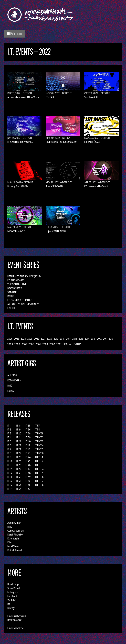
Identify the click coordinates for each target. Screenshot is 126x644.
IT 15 (10, 481)
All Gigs (12, 375)
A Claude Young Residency (23, 304)
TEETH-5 (39, 473)
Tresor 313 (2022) (54, 186)
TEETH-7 (39, 481)
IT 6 (9, 445)
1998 (65, 344)
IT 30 (19, 473)
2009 (10, 344)
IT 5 (9, 441)
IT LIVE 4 (39, 445)
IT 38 (28, 433)
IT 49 (28, 477)
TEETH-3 (39, 465)
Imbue (11, 296)
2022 (37, 339)
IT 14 (10, 477)
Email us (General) (17, 616)
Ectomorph (14, 380)
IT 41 (28, 445)
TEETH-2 (39, 461)
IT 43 (28, 453)
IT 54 (37, 429)
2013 (93, 339)
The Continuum (17, 284)
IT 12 (10, 469)
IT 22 (18, 441)
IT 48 (28, 473)
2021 (43, 339)
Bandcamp (13, 584)
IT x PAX (50, 97)
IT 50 (28, 481)
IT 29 (19, 469)
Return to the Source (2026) (24, 276)
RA (9, 604)
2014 (87, 339)
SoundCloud (14, 588)
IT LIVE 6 (39, 453)
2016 (75, 339)
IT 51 (28, 485)
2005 (38, 344)
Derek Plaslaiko (15, 535)
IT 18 (18, 426)
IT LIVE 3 (39, 441)
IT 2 (9, 429)
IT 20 (19, 433)
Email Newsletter (16, 628)
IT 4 (9, 437)
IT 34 (19, 489)
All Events (75, 344)
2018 (62, 339)
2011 (105, 339)
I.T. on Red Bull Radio (20, 300)
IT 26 (19, 457)
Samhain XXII (91, 97)
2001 (59, 344)
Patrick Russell (15, 550)
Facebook (12, 596)
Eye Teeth (13, 308)
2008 (17, 344)
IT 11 (9, 465)
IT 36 (28, 429)
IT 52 (28, 489)
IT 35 (28, 426)
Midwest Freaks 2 (16, 231)
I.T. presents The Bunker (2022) (61, 142)
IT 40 (28, 441)
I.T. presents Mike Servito (97, 186)
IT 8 (9, 453)
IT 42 (28, 449)
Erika (10, 391)
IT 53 (37, 426)
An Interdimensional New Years (23, 97)
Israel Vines (13, 546)
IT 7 (9, 449)
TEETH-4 (39, 469)
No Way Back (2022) (18, 186)
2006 (31, 344)
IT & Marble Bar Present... (20, 142)
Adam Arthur (14, 523)
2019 (56, 339)
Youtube (12, 600)
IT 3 (9, 433)
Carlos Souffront (16, 531)
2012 (99, 339)
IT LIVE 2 (39, 437)
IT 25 (18, 453)
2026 (10, 339)
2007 (24, 344)
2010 (111, 339)
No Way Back (15, 288)
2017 (68, 339)
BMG (10, 386)
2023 (30, 339)
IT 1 (9, 426)
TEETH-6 (39, 477)
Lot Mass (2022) (92, 142)
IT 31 (18, 477)
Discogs (11, 608)
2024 (23, 339)
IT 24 (19, 449)
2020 (49, 339)
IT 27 (18, 461)
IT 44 (28, 457)
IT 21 (18, 437)
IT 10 (10, 461)
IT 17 (10, 489)
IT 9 (9, 457)
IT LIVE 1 (39, 433)
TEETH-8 (39, 485)
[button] (15, 34)
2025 (17, 339)
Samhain (12, 292)
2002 (52, 344)
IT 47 (28, 469)
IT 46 (28, 465)
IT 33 (19, 485)
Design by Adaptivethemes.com (112, 641)
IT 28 (19, 465)
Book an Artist (14, 620)
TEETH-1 (39, 457)
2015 (81, 339)
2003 (45, 344)
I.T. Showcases (16, 280)
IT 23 (19, 445)
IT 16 (10, 485)
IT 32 (19, 481)
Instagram (13, 592)
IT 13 (10, 473)
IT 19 (18, 429)
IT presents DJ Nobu (56, 231)
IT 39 (28, 437)
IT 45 (28, 461)
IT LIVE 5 (39, 449)
